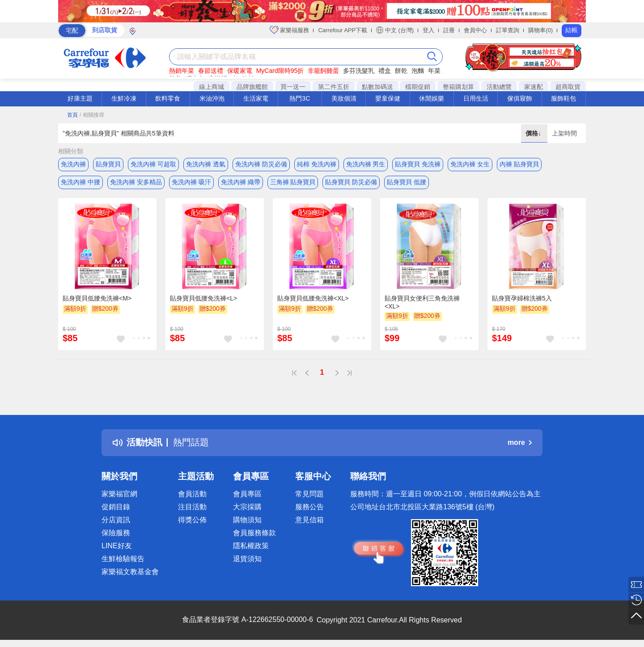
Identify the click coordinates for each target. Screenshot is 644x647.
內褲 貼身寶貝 (519, 164)
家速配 (534, 87)
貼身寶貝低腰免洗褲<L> (203, 298)
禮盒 (385, 71)
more (520, 442)
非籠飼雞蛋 (323, 71)
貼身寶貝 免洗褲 (418, 164)
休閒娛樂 (432, 98)
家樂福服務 (290, 30)
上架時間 (564, 133)
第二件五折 (334, 87)
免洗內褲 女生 (470, 164)
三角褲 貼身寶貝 (293, 182)
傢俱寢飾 (520, 98)
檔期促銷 (418, 87)
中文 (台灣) (395, 30)
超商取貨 (568, 87)
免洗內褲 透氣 (206, 164)
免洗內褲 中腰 (80, 182)
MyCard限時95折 (280, 71)
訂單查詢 (508, 30)
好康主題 (80, 98)
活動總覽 (499, 87)
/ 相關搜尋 (92, 115)
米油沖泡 (212, 98)
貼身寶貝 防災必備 (351, 182)
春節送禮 (211, 71)
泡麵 (418, 71)
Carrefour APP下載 (343, 30)
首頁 (72, 115)
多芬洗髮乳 (359, 71)
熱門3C (300, 98)
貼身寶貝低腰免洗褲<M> (97, 298)
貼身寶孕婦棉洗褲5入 (522, 298)
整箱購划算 (458, 87)
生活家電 (256, 98)
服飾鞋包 (563, 98)
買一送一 (293, 87)
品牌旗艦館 (252, 87)
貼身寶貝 (108, 164)
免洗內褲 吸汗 (191, 182)
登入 (428, 30)
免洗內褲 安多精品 (136, 182)
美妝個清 (344, 98)
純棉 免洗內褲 (317, 164)
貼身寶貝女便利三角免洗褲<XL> (422, 302)
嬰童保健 (388, 98)
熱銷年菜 (182, 71)
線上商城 (212, 87)
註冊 (449, 30)
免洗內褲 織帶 (241, 182)
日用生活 (476, 98)
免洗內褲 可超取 (153, 164)
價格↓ (534, 133)
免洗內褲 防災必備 (261, 164)
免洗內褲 (73, 164)
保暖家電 (240, 71)
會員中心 (475, 30)
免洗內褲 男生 (366, 164)
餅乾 (401, 71)
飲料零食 (168, 98)
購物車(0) (540, 30)
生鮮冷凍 (124, 98)
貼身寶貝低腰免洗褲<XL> (313, 298)
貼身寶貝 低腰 (407, 182)
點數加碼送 (377, 87)
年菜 (434, 71)
